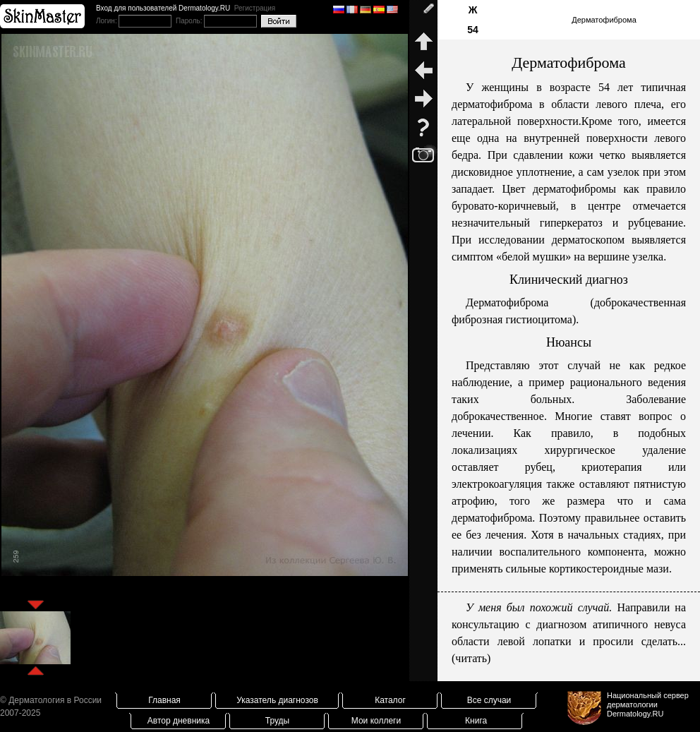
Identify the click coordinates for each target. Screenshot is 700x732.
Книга (476, 721)
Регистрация (255, 8)
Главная (164, 700)
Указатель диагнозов (277, 700)
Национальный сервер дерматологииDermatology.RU (648, 704)
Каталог (390, 700)
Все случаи (489, 700)
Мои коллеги (376, 721)
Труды (277, 721)
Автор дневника (179, 721)
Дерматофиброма (604, 20)
